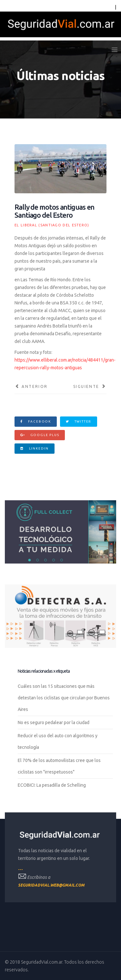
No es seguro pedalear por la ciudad (54, 722)
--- (20, 869)
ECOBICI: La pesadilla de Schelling (52, 785)
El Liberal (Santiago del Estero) (52, 225)
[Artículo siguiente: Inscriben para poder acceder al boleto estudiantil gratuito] (90, 387)
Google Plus (40, 435)
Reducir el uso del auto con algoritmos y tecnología (58, 741)
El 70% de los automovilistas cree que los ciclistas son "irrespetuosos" (59, 766)
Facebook (36, 421)
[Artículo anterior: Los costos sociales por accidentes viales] (31, 387)
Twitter (79, 421)
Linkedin (35, 448)
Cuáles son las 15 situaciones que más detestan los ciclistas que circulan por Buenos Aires (64, 698)
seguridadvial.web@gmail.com (51, 885)
